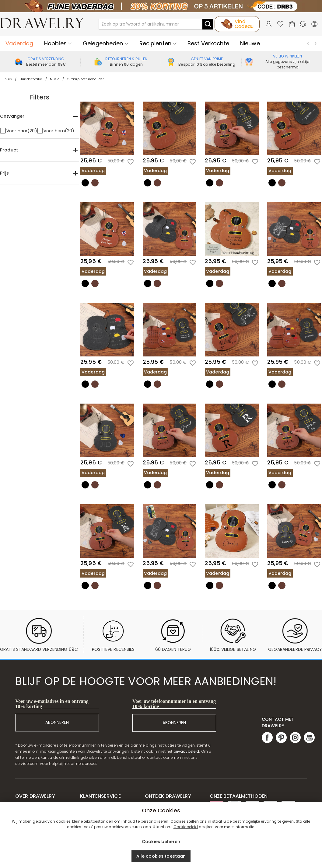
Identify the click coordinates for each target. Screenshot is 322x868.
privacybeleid (186, 751)
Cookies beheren (161, 842)
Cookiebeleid (186, 827)
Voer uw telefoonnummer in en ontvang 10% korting (174, 704)
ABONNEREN (57, 722)
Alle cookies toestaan (161, 856)
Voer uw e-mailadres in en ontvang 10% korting (52, 704)
